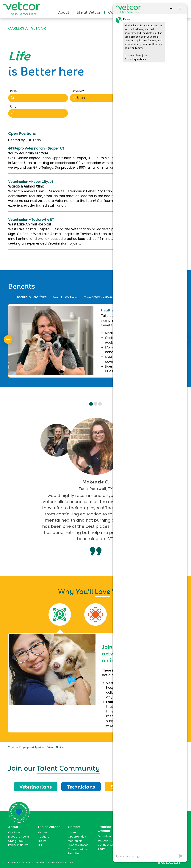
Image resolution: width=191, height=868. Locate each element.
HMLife (42, 841)
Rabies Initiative (18, 845)
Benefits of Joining (110, 836)
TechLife (44, 837)
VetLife (43, 832)
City (13, 106)
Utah (101, 98)
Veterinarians (36, 786)
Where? (78, 91)
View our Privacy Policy (60, 862)
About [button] (64, 12)
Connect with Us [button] (169, 5)
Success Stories (78, 845)
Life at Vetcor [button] (89, 12)
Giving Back (16, 841)
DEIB (41, 845)
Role (13, 91)
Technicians (81, 786)
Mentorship (75, 841)
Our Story (14, 832)
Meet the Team (18, 837)
